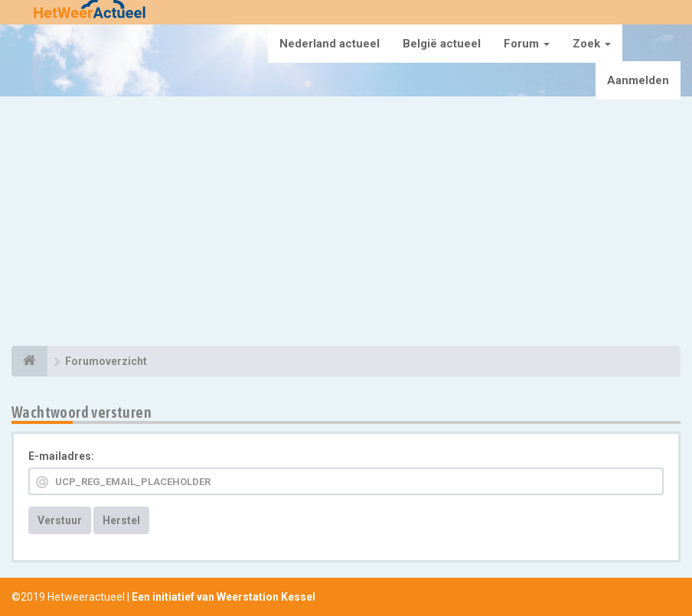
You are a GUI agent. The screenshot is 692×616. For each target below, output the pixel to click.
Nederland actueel (330, 44)
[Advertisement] (346, 223)
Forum (527, 44)
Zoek (592, 44)
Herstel (121, 520)
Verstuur (60, 520)
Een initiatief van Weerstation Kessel (224, 597)
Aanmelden (638, 80)
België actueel (442, 44)
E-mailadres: (61, 456)
